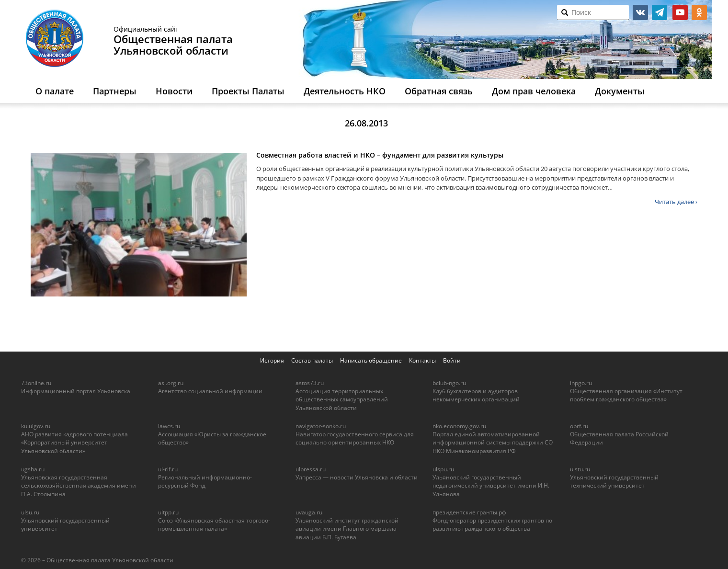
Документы (620, 91)
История (272, 360)
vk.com (640, 12)
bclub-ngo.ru (449, 383)
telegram (660, 12)
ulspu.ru (443, 469)
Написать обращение (371, 360)
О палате (55, 91)
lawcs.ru (169, 426)
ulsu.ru (30, 512)
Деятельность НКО (345, 91)
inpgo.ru (581, 383)
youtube (680, 12)
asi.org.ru (171, 383)
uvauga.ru (309, 512)
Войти (452, 360)
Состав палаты (312, 360)
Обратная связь (439, 91)
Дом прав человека (534, 91)
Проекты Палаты (248, 91)
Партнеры (115, 91)
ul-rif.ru (168, 469)
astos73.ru (310, 383)
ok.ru (699, 12)
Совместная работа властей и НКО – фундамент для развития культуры (380, 155)
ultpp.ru (168, 512)
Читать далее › (676, 202)
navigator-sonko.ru (321, 426)
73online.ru (36, 383)
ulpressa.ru (311, 469)
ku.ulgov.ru (36, 426)
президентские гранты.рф (469, 512)
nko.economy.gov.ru (459, 426)
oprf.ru (579, 426)
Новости (174, 91)
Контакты (422, 360)
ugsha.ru (33, 469)
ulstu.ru (580, 469)
